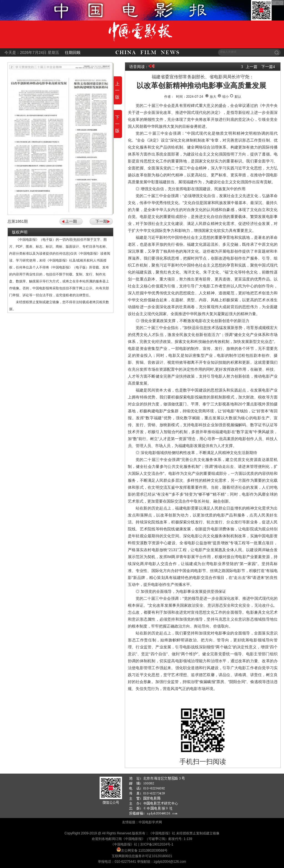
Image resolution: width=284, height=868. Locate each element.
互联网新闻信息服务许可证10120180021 (142, 856)
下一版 (117, 124)
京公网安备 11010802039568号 (144, 851)
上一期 (71, 221)
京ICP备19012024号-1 (157, 844)
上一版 (117, 90)
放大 (211, 97)
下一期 (101, 221)
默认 (235, 97)
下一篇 (267, 67)
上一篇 (252, 67)
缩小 (223, 97)
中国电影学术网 (150, 822)
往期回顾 (73, 52)
